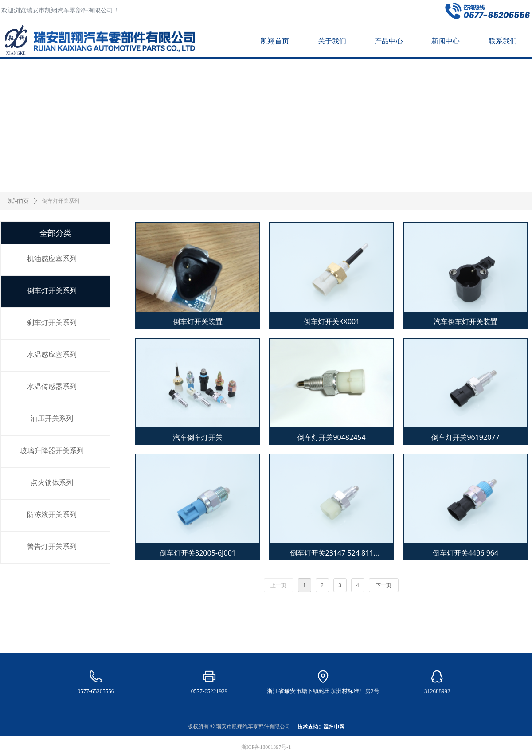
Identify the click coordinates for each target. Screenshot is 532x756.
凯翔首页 (18, 201)
